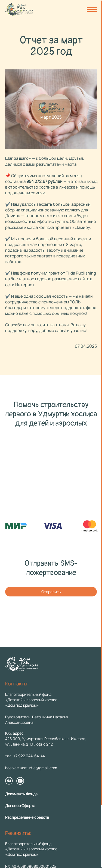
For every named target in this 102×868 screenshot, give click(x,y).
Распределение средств (27, 817)
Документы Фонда (21, 794)
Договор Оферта (20, 806)
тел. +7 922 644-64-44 (25, 756)
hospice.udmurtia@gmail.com (31, 768)
